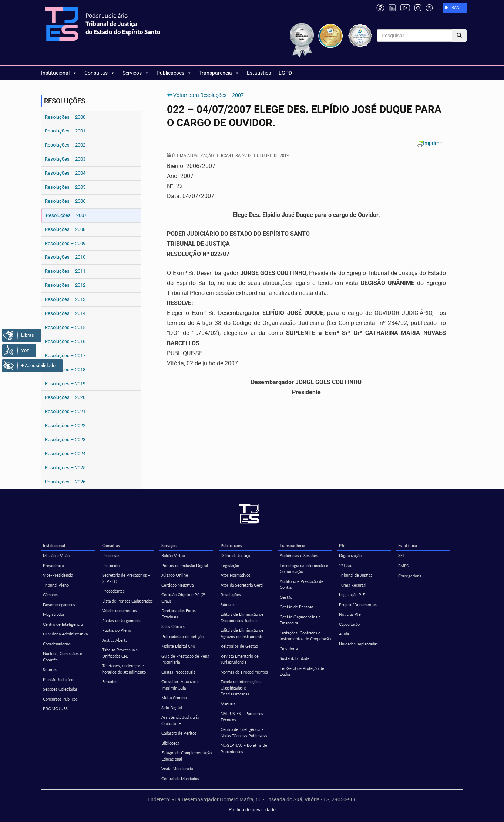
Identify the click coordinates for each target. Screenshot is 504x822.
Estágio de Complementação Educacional (187, 756)
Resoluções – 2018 (65, 370)
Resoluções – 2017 (65, 355)
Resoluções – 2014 (65, 313)
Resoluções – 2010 (65, 257)
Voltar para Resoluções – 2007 (209, 95)
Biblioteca (170, 743)
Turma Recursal (353, 585)
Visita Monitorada (177, 769)
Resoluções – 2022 (65, 425)
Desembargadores (59, 605)
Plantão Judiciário (59, 679)
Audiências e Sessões (299, 555)
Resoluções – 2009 (65, 243)
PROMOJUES (55, 709)
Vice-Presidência (58, 575)
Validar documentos (120, 610)
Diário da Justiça (235, 555)
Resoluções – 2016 (65, 341)
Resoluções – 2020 (65, 397)
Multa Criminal (174, 697)
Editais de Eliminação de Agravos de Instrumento (242, 633)
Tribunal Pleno (56, 585)
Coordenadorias (57, 644)
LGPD (285, 73)
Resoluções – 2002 (65, 145)
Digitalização (350, 555)
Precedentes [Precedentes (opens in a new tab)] (113, 591)
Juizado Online (175, 575)
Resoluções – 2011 (65, 271)
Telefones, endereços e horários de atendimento (124, 669)
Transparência (219, 73)
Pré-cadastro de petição (182, 636)
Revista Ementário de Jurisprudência (240, 659)
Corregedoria (410, 576)
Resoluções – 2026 (65, 482)
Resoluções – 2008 (65, 229)
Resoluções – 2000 (65, 117)
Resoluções (231, 595)
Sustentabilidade (295, 658)
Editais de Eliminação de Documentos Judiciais (242, 617)
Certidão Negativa (177, 585)
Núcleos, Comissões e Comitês (63, 657)
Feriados (110, 682)
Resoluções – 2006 (65, 201)
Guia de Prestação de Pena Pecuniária (185, 659)
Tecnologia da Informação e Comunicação (304, 568)
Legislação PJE (352, 595)
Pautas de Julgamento (122, 620)
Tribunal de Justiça (356, 575)
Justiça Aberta (115, 640)
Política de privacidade (252, 810)
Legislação (230, 565)
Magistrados (54, 614)
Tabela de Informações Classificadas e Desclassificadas (241, 688)
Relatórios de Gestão (239, 646)
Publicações (174, 73)
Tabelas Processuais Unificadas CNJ (120, 653)
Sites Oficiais (173, 626)
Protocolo (111, 565)
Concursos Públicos (60, 699)
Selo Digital (172, 707)
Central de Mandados (180, 779)
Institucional (59, 73)
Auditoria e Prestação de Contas (302, 584)
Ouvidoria (289, 649)
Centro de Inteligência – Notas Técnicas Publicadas (244, 732)
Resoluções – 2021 (65, 411)
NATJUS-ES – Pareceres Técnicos (242, 717)
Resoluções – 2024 (65, 454)
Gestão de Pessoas (297, 607)
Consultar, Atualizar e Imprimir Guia (180, 685)
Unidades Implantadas (358, 644)
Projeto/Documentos (358, 605)
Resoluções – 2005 (65, 187)
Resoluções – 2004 (65, 173)
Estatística (259, 73)
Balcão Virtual (174, 555)
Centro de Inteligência (63, 624)
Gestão (286, 597)
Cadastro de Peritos (179, 733)
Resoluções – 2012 (65, 285)
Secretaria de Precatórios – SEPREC (126, 578)
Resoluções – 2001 (65, 131)
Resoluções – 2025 (65, 468)
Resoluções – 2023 (65, 439)
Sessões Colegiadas (60, 689)
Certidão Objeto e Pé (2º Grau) (183, 598)
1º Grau (346, 565)
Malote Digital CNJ (178, 646)
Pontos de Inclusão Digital (185, 565)
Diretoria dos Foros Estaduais (179, 614)
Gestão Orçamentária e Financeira (300, 620)
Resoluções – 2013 (65, 299)
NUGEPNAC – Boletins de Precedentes (244, 748)
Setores (50, 669)
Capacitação (349, 624)
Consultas (100, 73)
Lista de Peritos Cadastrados (127, 601)
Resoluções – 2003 (65, 159)
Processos (111, 555)
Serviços (136, 73)
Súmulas (228, 605)
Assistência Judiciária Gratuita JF (180, 720)
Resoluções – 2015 (65, 327)
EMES (403, 566)
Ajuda (344, 634)
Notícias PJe (350, 614)
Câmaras (50, 595)
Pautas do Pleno (117, 630)
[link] (455, 8)
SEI (401, 555)
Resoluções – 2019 (65, 384)
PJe (342, 545)
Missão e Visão (56, 555)
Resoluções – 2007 (66, 215)
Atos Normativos (236, 575)
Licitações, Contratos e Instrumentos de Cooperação (305, 636)
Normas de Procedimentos (244, 672)
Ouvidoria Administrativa (65, 634)
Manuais (228, 704)
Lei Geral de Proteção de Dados (302, 671)
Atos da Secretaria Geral (242, 585)
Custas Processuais (178, 672)
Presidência (53, 565)
